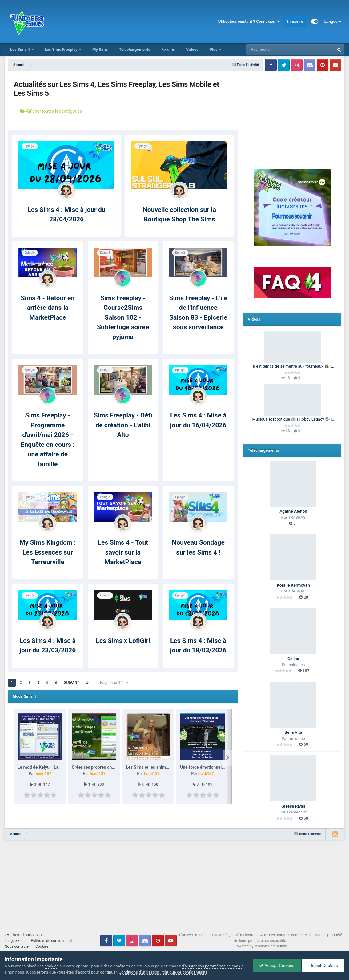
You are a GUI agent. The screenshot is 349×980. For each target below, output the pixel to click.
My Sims (100, 49)
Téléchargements (134, 49)
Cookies (42, 946)
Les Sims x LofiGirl (123, 641)
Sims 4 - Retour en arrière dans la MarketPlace (48, 308)
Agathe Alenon (293, 511)
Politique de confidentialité (53, 941)
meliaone (297, 738)
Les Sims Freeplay (62, 49)
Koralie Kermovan (293, 585)
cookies (52, 966)
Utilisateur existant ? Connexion (249, 22)
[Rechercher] (273, 50)
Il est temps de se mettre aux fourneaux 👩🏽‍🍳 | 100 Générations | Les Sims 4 (292, 367)
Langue (333, 22)
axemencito (297, 812)
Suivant (72, 683)
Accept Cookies (277, 966)
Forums (168, 49)
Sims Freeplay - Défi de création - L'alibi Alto (123, 425)
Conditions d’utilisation (139, 972)
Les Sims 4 (20, 49)
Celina (293, 659)
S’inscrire (295, 21)
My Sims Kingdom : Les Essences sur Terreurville (48, 552)
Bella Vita (293, 732)
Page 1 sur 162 (114, 683)
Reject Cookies (323, 966)
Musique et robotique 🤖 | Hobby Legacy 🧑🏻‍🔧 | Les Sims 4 (292, 420)
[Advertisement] (292, 112)
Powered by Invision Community (261, 946)
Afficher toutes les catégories (51, 111)
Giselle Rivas (293, 806)
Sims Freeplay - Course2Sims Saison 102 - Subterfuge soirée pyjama (123, 317)
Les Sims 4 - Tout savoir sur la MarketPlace (123, 552)
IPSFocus (36, 935)
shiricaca (297, 665)
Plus (214, 49)
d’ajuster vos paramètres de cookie (213, 966)
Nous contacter (17, 946)
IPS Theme (14, 935)
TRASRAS (297, 517)
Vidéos (192, 49)
